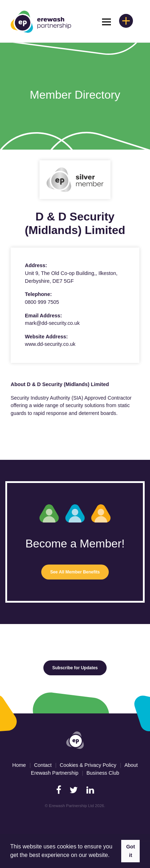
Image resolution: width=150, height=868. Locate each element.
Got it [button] (131, 851)
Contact (43, 765)
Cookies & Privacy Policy (88, 765)
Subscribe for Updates (75, 668)
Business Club (103, 773)
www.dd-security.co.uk (50, 344)
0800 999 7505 (42, 302)
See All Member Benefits (75, 572)
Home (19, 765)
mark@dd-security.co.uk (52, 323)
